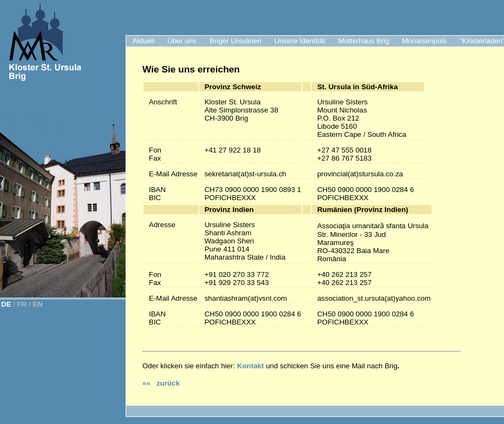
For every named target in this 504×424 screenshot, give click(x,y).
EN (38, 304)
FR (22, 304)
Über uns (182, 41)
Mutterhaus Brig (364, 41)
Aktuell (143, 41)
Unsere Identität (300, 41)
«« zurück (161, 383)
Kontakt (251, 366)
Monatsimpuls (424, 41)
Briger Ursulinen (235, 41)
